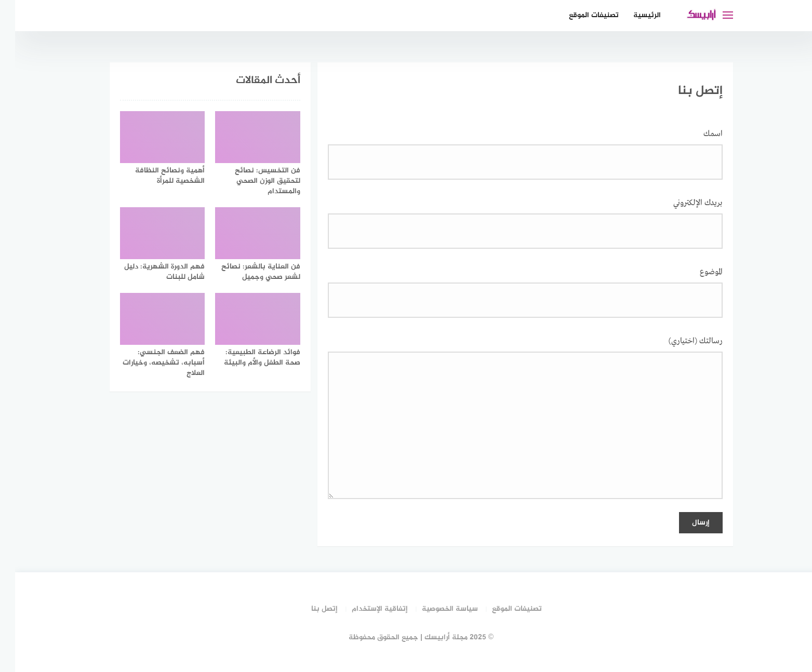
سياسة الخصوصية (435, 609)
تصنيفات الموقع (579, 15)
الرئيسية (632, 15)
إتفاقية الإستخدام (365, 609)
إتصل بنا (309, 609)
